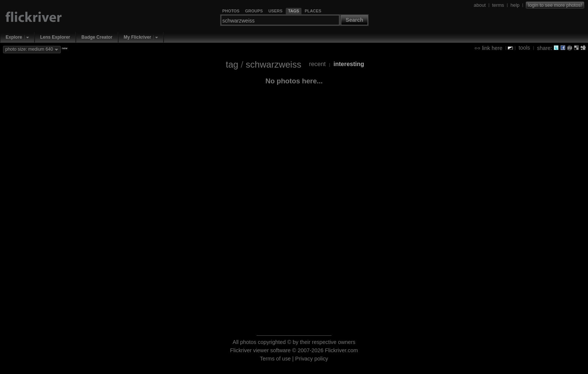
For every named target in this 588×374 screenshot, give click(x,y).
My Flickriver (137, 37)
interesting (349, 64)
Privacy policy (312, 359)
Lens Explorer (55, 37)
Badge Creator (97, 37)
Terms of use (275, 359)
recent (317, 64)
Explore (14, 37)
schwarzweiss (273, 64)
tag (232, 64)
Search (355, 20)
